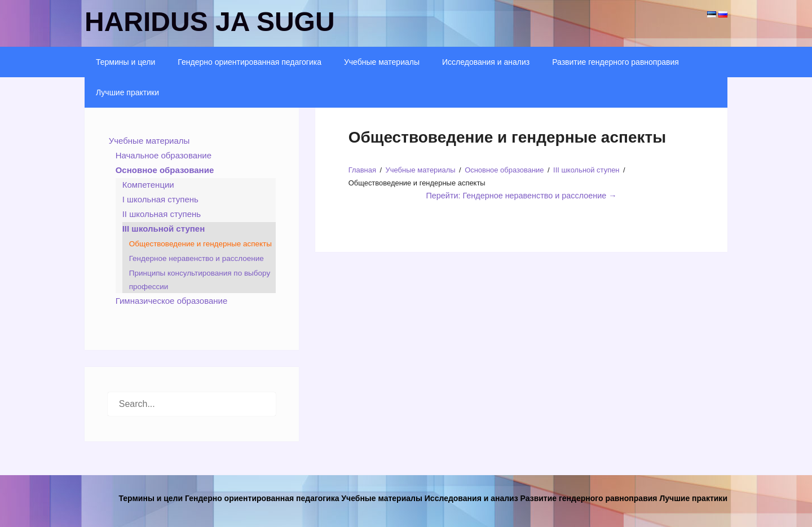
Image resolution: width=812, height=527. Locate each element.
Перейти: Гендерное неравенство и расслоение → (522, 196)
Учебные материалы (382, 62)
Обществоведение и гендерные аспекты (200, 244)
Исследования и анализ (486, 62)
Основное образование (165, 170)
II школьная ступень (162, 214)
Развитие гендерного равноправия (615, 62)
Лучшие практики (127, 92)
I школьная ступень (160, 199)
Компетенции (148, 185)
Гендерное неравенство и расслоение (197, 258)
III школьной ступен (164, 229)
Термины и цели (125, 62)
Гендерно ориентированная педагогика (250, 62)
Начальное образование (164, 155)
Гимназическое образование (172, 301)
